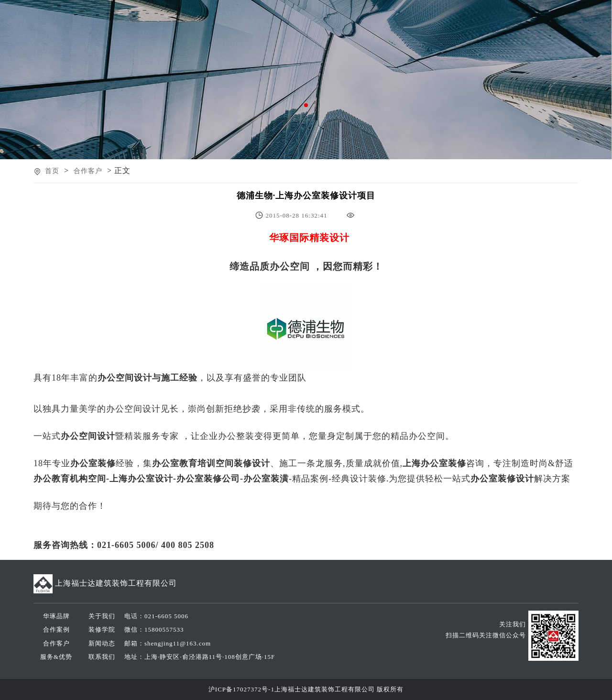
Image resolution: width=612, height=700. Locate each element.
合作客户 (88, 171)
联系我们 (102, 657)
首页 (52, 171)
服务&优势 (56, 657)
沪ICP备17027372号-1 (241, 689)
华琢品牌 (56, 616)
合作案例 (56, 629)
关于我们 (102, 616)
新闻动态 (102, 643)
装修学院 (102, 629)
